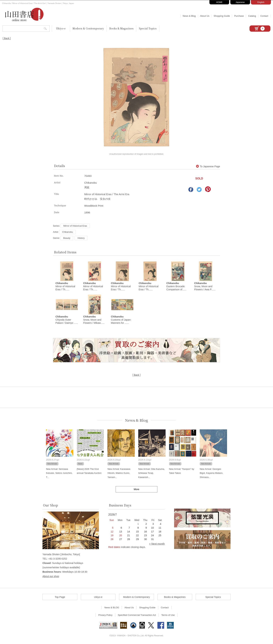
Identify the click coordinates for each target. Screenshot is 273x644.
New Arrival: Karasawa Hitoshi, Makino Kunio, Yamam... (119, 473)
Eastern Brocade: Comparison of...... (176, 286)
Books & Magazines (121, 28)
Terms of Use (168, 615)
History (81, 238)
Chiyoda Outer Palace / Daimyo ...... (67, 320)
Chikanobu (68, 232)
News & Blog (189, 16)
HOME (219, 2)
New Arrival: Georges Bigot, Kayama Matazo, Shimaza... (211, 473)
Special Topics (148, 28)
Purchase (239, 16)
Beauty (67, 238)
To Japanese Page (208, 166)
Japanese (240, 2)
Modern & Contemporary (88, 28)
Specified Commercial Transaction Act (137, 615)
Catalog (252, 16)
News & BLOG (112, 608)
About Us (205, 16)
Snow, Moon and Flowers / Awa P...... (205, 286)
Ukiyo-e (61, 28)
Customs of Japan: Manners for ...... (121, 320)
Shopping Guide (222, 16)
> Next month (157, 544)
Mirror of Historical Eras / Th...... (65, 286)
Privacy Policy (105, 615)
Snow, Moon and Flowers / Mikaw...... (94, 320)
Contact (264, 16)
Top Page (60, 597)
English (261, 2)
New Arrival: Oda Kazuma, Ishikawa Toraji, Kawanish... (151, 473)
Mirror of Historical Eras (75, 226)
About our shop (51, 576)
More (136, 489)
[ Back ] (7, 38)
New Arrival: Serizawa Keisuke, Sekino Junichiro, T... (59, 473)
